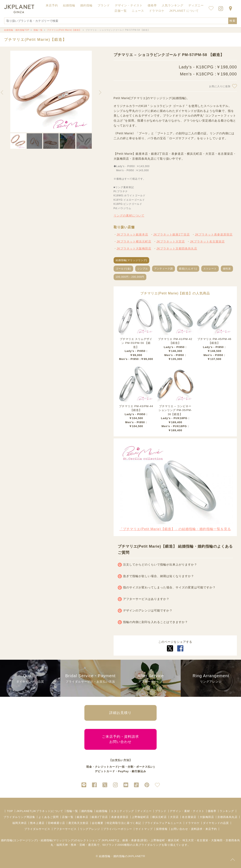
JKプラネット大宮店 (171, 241)
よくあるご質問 (49, 817)
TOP (10, 811)
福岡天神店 (20, 823)
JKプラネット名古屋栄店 (207, 241)
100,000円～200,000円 (130, 277)
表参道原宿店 (120, 817)
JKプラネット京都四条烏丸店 (177, 248)
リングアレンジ (90, 829)
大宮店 (174, 817)
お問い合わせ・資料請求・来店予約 (194, 829)
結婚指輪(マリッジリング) (131, 260)
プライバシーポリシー (118, 829)
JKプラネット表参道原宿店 (214, 234)
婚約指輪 (87, 811)
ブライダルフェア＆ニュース (163, 823)
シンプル (143, 269)
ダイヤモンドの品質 (216, 823)
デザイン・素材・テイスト (187, 811)
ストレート (210, 269)
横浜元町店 (160, 817)
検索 (233, 21)
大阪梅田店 (207, 817)
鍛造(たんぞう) (188, 269)
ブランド (161, 811)
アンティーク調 (164, 269)
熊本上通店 (37, 823)
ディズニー (144, 811)
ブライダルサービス (37, 829)
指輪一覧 (72, 811)
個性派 (227, 269)
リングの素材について (129, 216)
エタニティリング (122, 811)
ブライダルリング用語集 (19, 817)
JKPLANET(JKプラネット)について (40, 811)
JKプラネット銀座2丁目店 (172, 234)
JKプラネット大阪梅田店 (134, 248)
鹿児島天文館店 (78, 823)
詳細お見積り (120, 713)
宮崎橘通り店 (56, 823)
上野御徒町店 (140, 817)
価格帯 (212, 811)
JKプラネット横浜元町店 (134, 241)
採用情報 (162, 829)
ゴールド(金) (123, 269)
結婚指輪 (102, 811)
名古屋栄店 (189, 817)
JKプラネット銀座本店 (132, 234)
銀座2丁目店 (100, 817)
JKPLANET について (184, 11)
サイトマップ (144, 829)
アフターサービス (65, 829)
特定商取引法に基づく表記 (124, 823)
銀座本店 (83, 817)
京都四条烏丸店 (227, 817)
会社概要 (98, 823)
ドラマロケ (192, 823)
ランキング (227, 811)
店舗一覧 (121, 11)
